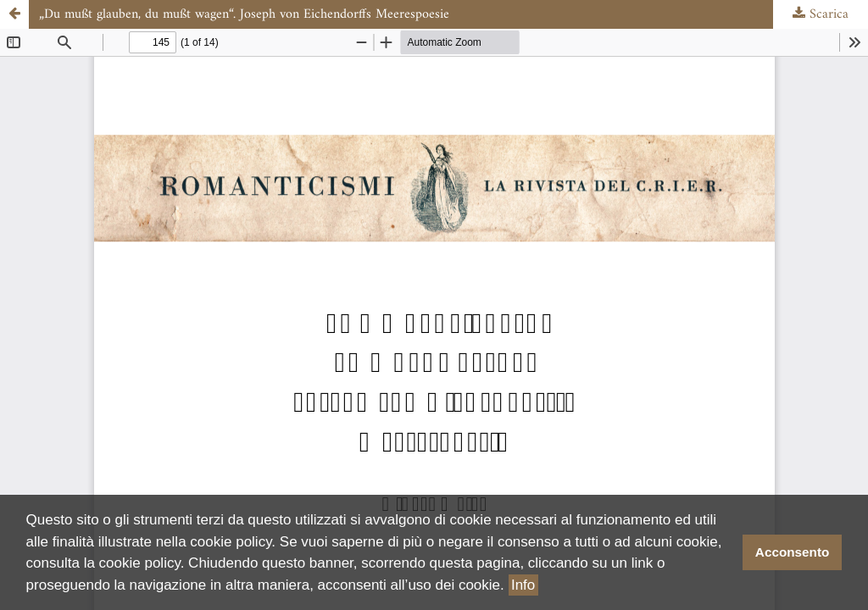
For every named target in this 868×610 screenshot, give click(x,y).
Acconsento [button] (793, 552)
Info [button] (523, 585)
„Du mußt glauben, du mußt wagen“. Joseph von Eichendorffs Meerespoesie (244, 14)
